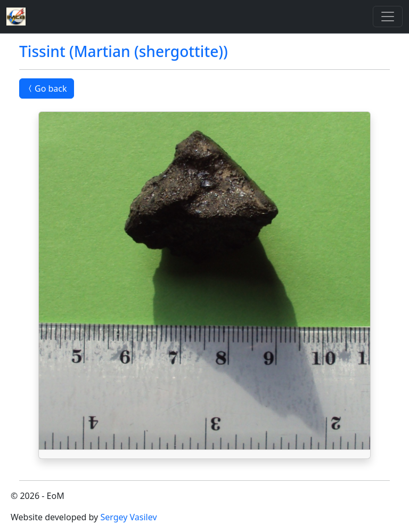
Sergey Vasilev (128, 517)
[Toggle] (388, 17)
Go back (47, 88)
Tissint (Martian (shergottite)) (124, 51)
